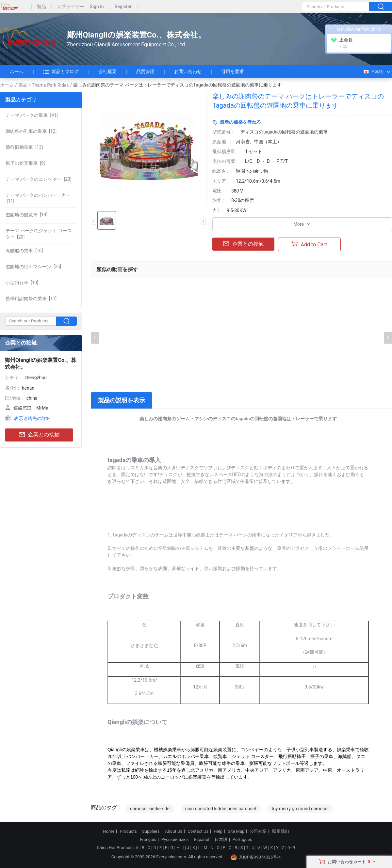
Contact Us (198, 831)
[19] (26, 215)
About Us (174, 831)
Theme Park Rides (50, 85)
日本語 (373, 72)
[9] (25, 163)
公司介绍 (258, 831)
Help (218, 831)
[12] (31, 131)
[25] (33, 267)
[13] (24, 147)
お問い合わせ (188, 71)
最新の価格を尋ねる (240, 122)
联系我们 (281, 831)
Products (128, 831)
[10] (22, 283)
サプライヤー (71, 7)
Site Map (236, 831)
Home (109, 831)
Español (202, 840)
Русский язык (175, 840)
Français (148, 840)
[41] (32, 115)
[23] (39, 179)
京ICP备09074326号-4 (256, 857)
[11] (38, 198)
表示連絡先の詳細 (32, 418)
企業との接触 (39, 435)
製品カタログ (61, 72)
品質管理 (145, 71)
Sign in (97, 7)
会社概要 (107, 71)
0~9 (291, 848)
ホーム (17, 71)
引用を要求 (233, 71)
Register (123, 7)
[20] (39, 234)
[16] (24, 251)
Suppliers (151, 831)
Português (242, 840)
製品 (41, 7)
